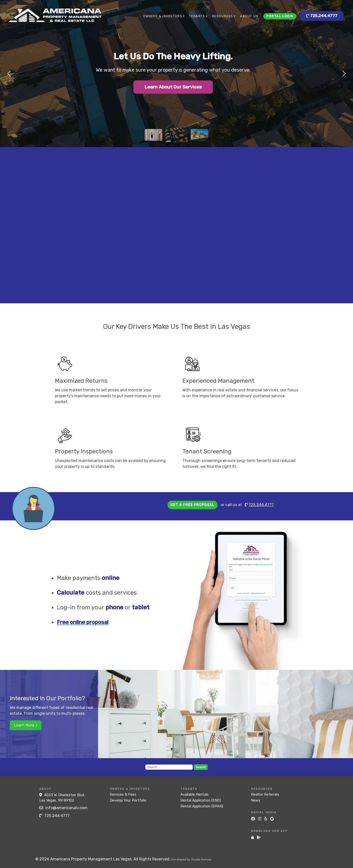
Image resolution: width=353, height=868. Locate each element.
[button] (7, 74)
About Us (249, 16)
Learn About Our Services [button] (173, 87)
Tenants (197, 16)
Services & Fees (123, 795)
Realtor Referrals (265, 795)
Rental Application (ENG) (201, 800)
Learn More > (26, 725)
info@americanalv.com (63, 808)
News (256, 800)
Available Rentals (195, 795)
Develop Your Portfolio (128, 800)
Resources (223, 16)
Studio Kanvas (201, 859)
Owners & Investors (163, 16)
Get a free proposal (192, 505)
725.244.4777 (322, 16)
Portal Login (280, 16)
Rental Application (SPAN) (202, 806)
